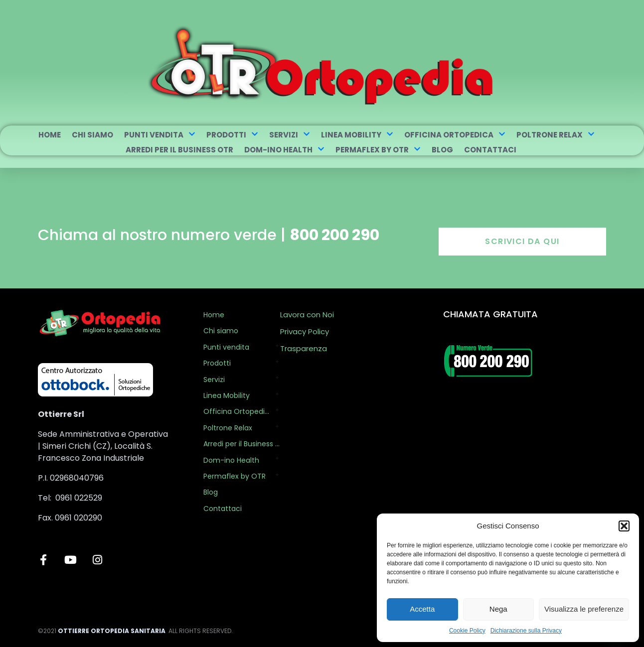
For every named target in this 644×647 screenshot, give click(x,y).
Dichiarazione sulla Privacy (526, 631)
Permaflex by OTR (378, 150)
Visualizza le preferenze (584, 609)
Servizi (290, 135)
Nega (498, 609)
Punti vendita (160, 135)
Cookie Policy (467, 631)
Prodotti (232, 135)
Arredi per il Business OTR (179, 150)
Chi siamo (92, 135)
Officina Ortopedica (455, 135)
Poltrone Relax (556, 135)
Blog (442, 150)
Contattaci (490, 150)
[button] (624, 526)
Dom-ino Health (284, 150)
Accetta (422, 609)
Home (50, 135)
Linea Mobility (357, 135)
